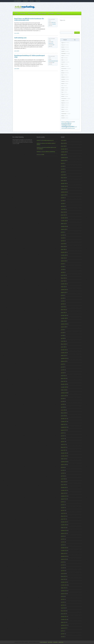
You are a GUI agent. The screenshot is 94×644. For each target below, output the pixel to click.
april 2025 (63, 172)
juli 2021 (63, 295)
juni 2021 (63, 298)
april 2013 (63, 571)
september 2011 (64, 625)
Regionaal (65, 103)
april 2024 (63, 206)
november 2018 (64, 387)
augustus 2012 (64, 594)
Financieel (65, 62)
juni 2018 (63, 401)
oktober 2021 (63, 287)
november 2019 (64, 353)
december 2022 (64, 252)
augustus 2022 (64, 261)
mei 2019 (63, 370)
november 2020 (64, 318)
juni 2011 (63, 634)
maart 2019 (63, 376)
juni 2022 (63, 267)
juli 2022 (63, 264)
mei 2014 (63, 542)
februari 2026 (63, 143)
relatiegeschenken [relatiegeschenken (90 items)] (68, 126)
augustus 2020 (64, 327)
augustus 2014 (64, 533)
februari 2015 (63, 516)
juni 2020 (63, 333)
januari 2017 (63, 450)
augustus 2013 (64, 559)
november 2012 (64, 585)
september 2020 (64, 324)
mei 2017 (63, 439)
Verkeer (65, 107)
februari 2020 (63, 344)
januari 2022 (63, 281)
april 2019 (63, 373)
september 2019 (64, 358)
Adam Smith (54, 23)
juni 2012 (63, 599)
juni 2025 (63, 166)
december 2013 (64, 548)
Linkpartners (61, 642)
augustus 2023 (64, 229)
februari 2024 (63, 212)
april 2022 (63, 272)
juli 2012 (63, 596)
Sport (53, 45)
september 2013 (64, 556)
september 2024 (64, 192)
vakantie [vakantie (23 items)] (66, 128)
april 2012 (63, 605)
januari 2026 (63, 146)
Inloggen (32, 1)
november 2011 (64, 619)
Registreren (26, 1)
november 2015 (64, 490)
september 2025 (64, 158)
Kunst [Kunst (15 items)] (65, 122)
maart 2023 (63, 244)
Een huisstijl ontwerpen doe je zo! (48, 140)
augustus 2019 (64, 361)
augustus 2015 (64, 499)
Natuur (65, 109)
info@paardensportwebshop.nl (54, 61)
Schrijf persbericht (18, 1)
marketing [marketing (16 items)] (67, 122)
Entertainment (66, 69)
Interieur (65, 66)
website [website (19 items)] (73, 128)
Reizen (65, 71)
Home (16, 13)
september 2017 (64, 427)
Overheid (65, 118)
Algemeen (54, 24)
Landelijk (65, 101)
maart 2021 (63, 307)
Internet (65, 56)
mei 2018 (63, 404)
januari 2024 (63, 215)
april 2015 (63, 510)
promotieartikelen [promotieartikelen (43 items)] (66, 123)
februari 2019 (63, 378)
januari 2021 (63, 313)
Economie (65, 79)
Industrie (65, 81)
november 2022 (64, 255)
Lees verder (17, 33)
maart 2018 (63, 410)
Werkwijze (23, 13)
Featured (65, 45)
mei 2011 (63, 637)
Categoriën (65, 40)
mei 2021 (63, 301)
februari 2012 (63, 611)
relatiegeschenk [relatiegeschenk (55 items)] (66, 125)
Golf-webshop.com (20, 38)
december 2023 (64, 218)
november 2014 (64, 525)
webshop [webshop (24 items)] (70, 128)
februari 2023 (63, 247)
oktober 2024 (63, 189)
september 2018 (64, 393)
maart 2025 (63, 175)
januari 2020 (63, 347)
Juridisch (65, 111)
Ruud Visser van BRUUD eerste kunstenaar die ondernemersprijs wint (29, 19)
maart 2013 (63, 574)
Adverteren (38, 1)
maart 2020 (63, 341)
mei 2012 (63, 602)
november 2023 (64, 221)
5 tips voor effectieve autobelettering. (48, 152)
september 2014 (64, 531)
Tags (75, 40)
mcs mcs (38, 155)
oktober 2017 (63, 424)
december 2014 (64, 522)
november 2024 (64, 186)
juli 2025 (63, 163)
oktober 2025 (63, 155)
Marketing (65, 49)
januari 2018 (63, 416)
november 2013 (64, 551)
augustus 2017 (64, 430)
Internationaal (66, 99)
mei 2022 (63, 269)
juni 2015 (63, 505)
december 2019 (64, 350)
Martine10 (39, 140)
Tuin (64, 86)
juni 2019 (63, 367)
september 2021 (64, 290)
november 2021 (64, 284)
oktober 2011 (63, 622)
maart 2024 (63, 209)
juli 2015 (63, 502)
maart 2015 (63, 513)
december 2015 (64, 487)
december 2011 (64, 617)
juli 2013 (63, 562)
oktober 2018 (63, 390)
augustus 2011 (64, 628)
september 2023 (64, 226)
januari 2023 (63, 249)
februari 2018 (63, 413)
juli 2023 (63, 232)
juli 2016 (63, 467)
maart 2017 (63, 444)
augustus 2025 (64, 160)
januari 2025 (63, 181)
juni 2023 (63, 235)
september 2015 (64, 496)
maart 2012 (63, 608)
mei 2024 (63, 204)
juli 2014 (63, 536)
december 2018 (64, 384)
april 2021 (63, 304)
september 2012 (64, 591)
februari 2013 (63, 576)
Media (65, 90)
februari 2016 (63, 482)
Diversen (65, 47)
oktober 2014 (63, 528)
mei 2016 (63, 473)
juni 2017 (63, 436)
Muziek (65, 96)
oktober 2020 (63, 321)
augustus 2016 (64, 465)
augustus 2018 (64, 396)
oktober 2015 (63, 493)
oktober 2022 (63, 258)
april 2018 (63, 407)
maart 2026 (63, 140)
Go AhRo (43, 155)
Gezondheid (66, 53)
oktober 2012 (63, 588)
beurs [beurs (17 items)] (62, 122)
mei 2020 (63, 335)
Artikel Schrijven (42, 13)
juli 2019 (63, 364)
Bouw (65, 64)
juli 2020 (63, 330)
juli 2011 (63, 631)
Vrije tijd (65, 51)
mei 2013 (63, 568)
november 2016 (64, 456)
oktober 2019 (63, 356)
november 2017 (64, 422)
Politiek (65, 116)
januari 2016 (63, 485)
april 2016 (63, 476)
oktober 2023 (63, 224)
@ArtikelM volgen (61, 23)
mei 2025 (63, 169)
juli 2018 (63, 399)
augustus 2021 (64, 292)
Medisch (65, 105)
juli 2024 (63, 198)
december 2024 (64, 183)
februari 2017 (63, 447)
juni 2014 (63, 539)
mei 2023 (63, 238)
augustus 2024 (64, 195)
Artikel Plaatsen (32, 13)
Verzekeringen (66, 114)
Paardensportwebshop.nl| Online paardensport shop (30, 56)
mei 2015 (63, 508)
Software (65, 77)
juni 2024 (63, 201)
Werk (65, 58)
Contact (58, 13)
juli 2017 (63, 433)
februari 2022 (63, 278)
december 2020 (64, 315)
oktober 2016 (63, 459)
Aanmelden (51, 13)
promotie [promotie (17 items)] (73, 122)
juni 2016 (63, 470)
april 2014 (63, 545)
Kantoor (65, 84)
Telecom (65, 94)
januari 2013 (63, 579)
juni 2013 (63, 565)
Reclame (65, 73)
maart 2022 (63, 275)
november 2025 (64, 152)
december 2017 (64, 419)
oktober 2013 (63, 553)
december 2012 (64, 582)
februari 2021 (63, 310)
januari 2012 (63, 614)
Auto (64, 75)
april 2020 (63, 338)
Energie (65, 88)
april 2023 (63, 241)
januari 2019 (63, 381)
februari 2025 (63, 178)
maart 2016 (63, 479)
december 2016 (64, 453)
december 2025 (64, 149)
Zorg (64, 92)
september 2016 (64, 462)
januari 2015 (63, 519)
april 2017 (63, 442)
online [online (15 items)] (70, 122)
